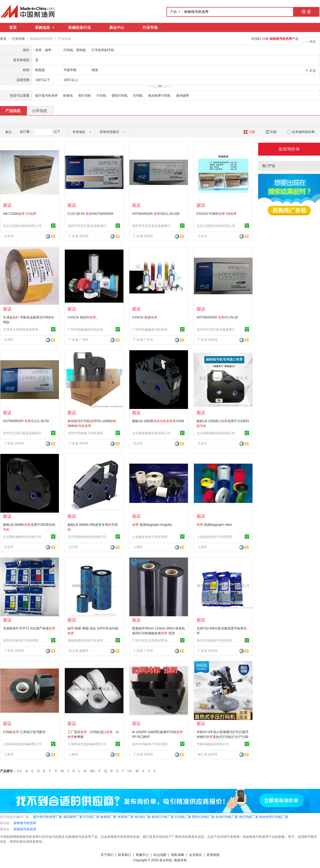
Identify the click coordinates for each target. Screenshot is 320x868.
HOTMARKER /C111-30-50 (26, 421)
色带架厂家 (126, 817)
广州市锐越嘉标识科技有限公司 (88, 329)
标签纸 (68, 95)
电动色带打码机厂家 (274, 817)
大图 (249, 132)
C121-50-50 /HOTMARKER (90, 213)
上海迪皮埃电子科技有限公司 (152, 537)
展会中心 (117, 27)
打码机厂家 (183, 817)
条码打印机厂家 (163, 817)
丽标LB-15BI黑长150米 (158, 421)
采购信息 (45, 27)
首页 (13, 27)
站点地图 (160, 855)
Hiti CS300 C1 (20, 213)
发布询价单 (289, 149)
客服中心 (142, 855)
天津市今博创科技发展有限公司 (23, 329)
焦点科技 (166, 860)
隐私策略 (178, 855)
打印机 (101, 95)
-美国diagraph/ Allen (214, 524)
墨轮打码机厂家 (203, 817)
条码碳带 (183, 95)
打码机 (138, 95)
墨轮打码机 (120, 95)
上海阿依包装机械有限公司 (22, 744)
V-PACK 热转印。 (83, 317)
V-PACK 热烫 (145, 317)
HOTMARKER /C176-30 (217, 317)
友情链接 (213, 855)
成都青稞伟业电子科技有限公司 (88, 640)
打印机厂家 (91, 817)
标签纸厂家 (108, 817)
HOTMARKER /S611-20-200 (156, 213)
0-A (19, 771)
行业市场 (150, 27)
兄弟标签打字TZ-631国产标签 (29, 628)
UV (130, 771)
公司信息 (40, 110)
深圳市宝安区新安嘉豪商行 (87, 226)
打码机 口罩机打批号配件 (24, 732)
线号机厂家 (143, 817)
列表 (271, 132)
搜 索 (306, 12)
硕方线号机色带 (47, 95)
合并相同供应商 (301, 132)
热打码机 (85, 95)
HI (62, 771)
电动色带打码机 (159, 95)
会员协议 (195, 855)
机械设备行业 (80, 27)
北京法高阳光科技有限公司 (22, 226)
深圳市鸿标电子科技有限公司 (88, 433)
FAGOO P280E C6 (217, 213)
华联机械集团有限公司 (213, 744)
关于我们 (107, 855)
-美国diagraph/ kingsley (152, 524)
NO (93, 771)
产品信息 (13, 110)
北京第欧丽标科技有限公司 (151, 433)
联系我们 (125, 855)
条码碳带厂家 (73, 817)
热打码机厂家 (249, 817)
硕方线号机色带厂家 (48, 817)
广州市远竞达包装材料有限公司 (152, 640)
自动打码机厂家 (227, 817)
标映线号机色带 (25, 823)
